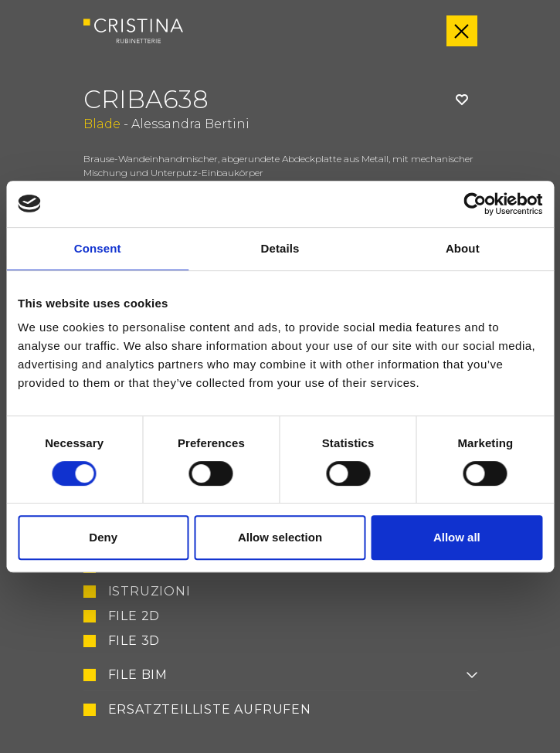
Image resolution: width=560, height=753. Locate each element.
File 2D (134, 616)
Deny (103, 537)
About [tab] (463, 248)
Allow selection (280, 537)
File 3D (134, 641)
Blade (102, 124)
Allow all (457, 537)
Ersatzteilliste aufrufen (210, 710)
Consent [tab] (98, 248)
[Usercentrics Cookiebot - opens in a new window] (475, 204)
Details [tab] (280, 248)
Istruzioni (149, 592)
